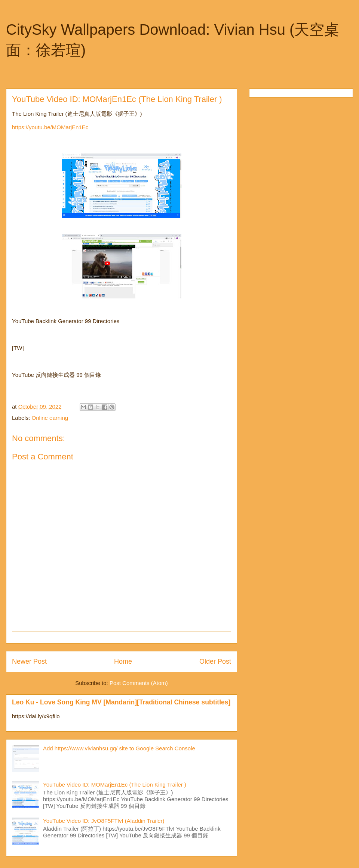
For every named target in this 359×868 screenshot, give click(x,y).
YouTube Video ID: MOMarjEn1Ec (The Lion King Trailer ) (115, 785)
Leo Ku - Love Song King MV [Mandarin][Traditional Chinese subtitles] (121, 702)
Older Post (215, 661)
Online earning (50, 418)
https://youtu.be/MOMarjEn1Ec (50, 127)
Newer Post (29, 661)
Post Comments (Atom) (139, 683)
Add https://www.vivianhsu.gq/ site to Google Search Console (119, 748)
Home (123, 661)
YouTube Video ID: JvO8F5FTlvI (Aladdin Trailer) (104, 821)
